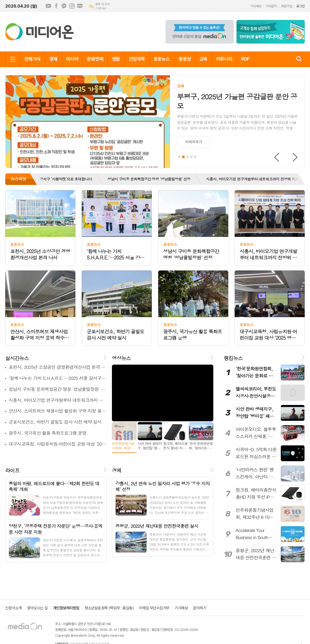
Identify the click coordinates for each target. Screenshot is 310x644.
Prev (277, 157)
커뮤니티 (224, 59)
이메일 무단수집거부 (154, 608)
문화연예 (95, 59)
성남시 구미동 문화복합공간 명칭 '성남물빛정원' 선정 (152, 179)
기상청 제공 (101, 8)
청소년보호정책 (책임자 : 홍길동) (109, 608)
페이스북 (56, 6)
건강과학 (137, 59)
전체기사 (33, 59)
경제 (53, 59)
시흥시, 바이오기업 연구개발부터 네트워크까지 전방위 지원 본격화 (58, 400)
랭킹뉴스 (233, 358)
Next (295, 157)
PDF (245, 59)
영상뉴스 (121, 358)
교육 (203, 59)
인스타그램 (72, 6)
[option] (152, 179)
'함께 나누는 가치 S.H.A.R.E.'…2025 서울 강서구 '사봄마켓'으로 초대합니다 (58, 378)
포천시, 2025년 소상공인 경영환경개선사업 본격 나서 (58, 367)
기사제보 (256, 6)
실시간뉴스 (17, 358)
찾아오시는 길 (37, 608)
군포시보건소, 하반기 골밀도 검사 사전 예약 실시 (55, 422)
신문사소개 (14, 608)
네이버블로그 (80, 6)
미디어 (72, 59)
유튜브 (48, 6)
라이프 (12, 470)
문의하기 (200, 608)
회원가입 (287, 6)
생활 (116, 59)
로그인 (301, 6)
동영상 (185, 59)
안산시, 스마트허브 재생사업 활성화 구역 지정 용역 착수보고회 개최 (58, 411)
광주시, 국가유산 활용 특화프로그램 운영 (48, 433)
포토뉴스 (162, 59)
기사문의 (271, 6)
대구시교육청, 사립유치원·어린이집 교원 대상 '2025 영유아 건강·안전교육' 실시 (58, 444)
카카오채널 (64, 6)
